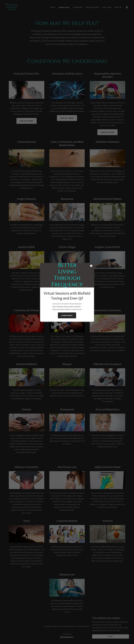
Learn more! (67, 315)
